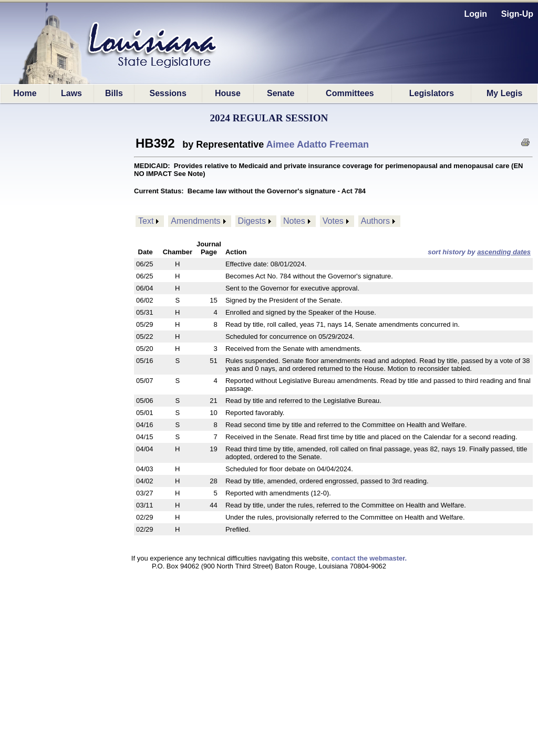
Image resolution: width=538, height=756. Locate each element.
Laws (71, 93)
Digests (252, 221)
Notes (294, 221)
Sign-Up (517, 14)
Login (476, 14)
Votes (333, 221)
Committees (350, 93)
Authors (375, 221)
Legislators (432, 93)
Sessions (168, 93)
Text (146, 221)
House (228, 93)
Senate (281, 93)
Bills (114, 93)
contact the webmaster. (369, 558)
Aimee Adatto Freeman (318, 144)
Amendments (195, 221)
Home (25, 93)
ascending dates (504, 252)
